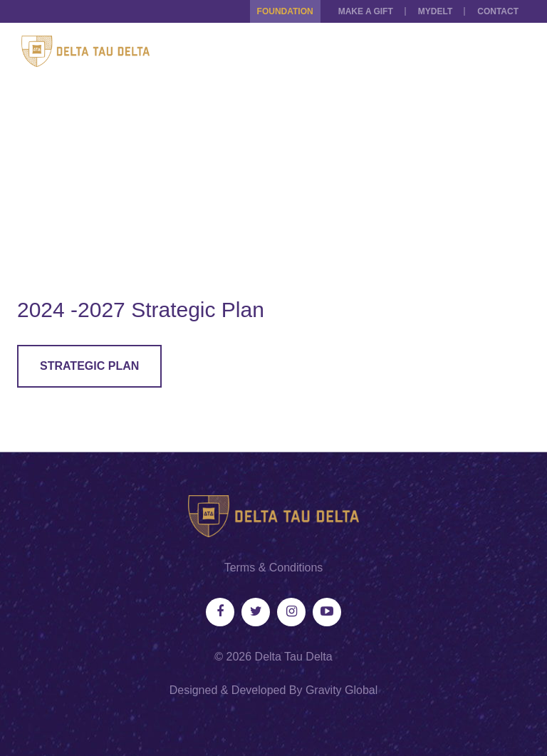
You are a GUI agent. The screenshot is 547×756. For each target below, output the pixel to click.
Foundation (285, 11)
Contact (498, 11)
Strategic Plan (89, 366)
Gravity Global (342, 690)
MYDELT (435, 11)
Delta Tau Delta (294, 657)
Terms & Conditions (274, 568)
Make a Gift (366, 11)
